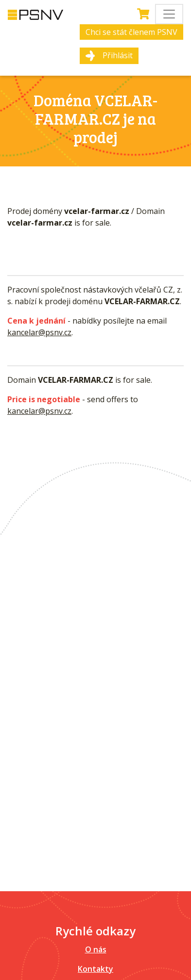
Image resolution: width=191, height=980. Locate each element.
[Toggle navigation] (169, 14)
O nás (96, 949)
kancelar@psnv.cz (39, 332)
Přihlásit (118, 55)
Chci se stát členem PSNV (131, 32)
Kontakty (95, 969)
